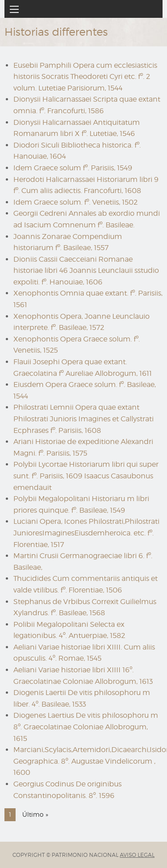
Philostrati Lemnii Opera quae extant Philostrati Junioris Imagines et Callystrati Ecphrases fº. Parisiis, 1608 (83, 419)
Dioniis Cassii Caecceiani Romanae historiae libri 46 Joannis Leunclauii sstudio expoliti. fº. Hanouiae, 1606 (86, 271)
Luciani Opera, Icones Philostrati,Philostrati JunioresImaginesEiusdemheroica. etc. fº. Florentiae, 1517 (86, 533)
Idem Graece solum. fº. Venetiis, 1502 (75, 202)
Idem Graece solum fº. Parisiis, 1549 (73, 168)
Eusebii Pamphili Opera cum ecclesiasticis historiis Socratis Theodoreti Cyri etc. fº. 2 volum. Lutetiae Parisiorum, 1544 (85, 77)
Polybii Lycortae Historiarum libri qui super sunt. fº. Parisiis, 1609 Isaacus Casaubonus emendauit (86, 476)
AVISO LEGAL (137, 855)
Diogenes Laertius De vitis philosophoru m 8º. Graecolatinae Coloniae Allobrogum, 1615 (86, 727)
